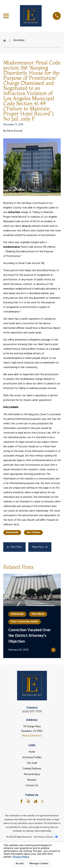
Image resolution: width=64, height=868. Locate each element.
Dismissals (12, 532)
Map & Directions (32, 736)
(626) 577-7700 (32, 711)
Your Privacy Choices (45, 837)
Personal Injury (32, 774)
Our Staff (32, 763)
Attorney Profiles (32, 758)
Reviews (32, 780)
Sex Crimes (33, 532)
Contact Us (32, 786)
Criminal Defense (32, 769)
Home (32, 752)
